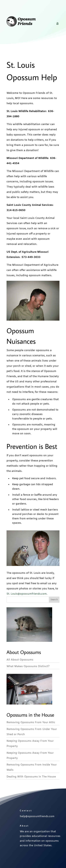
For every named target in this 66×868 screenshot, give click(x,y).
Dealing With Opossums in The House (31, 777)
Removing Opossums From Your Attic (31, 722)
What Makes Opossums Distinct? (28, 666)
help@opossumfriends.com (37, 816)
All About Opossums (20, 660)
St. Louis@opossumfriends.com (27, 594)
